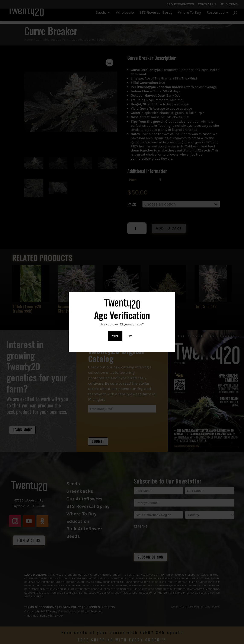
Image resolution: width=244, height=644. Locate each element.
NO (130, 336)
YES (115, 336)
